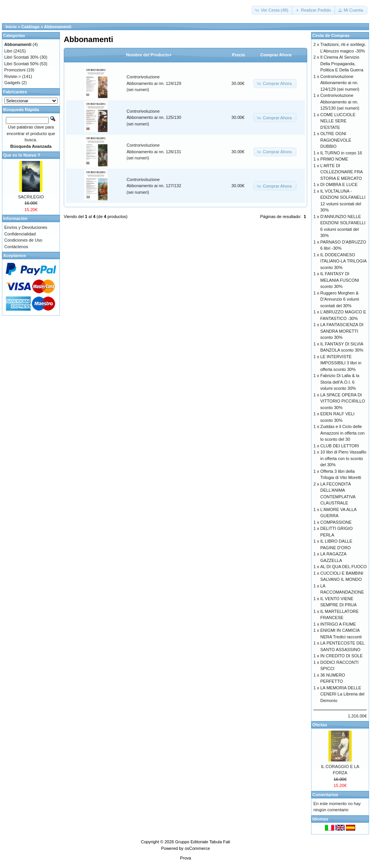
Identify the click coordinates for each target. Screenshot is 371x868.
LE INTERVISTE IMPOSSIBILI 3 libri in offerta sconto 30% (341, 363)
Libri (8, 51)
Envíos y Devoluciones (26, 227)
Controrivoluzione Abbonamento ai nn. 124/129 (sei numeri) (154, 83)
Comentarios (325, 795)
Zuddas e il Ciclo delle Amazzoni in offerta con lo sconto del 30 (343, 433)
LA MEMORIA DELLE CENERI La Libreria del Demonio (342, 694)
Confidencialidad (20, 234)
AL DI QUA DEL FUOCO (344, 567)
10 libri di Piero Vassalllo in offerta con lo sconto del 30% (343, 458)
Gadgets (12, 83)
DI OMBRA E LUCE (339, 184)
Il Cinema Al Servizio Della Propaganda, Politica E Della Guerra (342, 63)
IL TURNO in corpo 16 (341, 153)
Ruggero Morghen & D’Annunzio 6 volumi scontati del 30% (340, 299)
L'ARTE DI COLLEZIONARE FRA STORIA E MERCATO (341, 172)
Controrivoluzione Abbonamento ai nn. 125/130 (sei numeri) (154, 118)
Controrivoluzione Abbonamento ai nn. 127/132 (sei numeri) (154, 186)
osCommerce (197, 848)
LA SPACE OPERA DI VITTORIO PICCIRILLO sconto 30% (343, 401)
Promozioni (15, 70)
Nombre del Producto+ (149, 55)
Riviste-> (13, 76)
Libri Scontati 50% (21, 64)
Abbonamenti (58, 27)
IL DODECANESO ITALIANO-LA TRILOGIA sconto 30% (343, 261)
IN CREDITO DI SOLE (342, 656)
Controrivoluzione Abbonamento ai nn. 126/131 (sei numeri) (154, 151)
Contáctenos (16, 247)
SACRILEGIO (31, 197)
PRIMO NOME (334, 159)
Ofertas (320, 725)
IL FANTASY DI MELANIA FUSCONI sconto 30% (340, 280)
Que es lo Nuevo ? (22, 155)
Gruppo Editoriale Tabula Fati (203, 842)
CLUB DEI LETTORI (340, 446)
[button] (272, 10)
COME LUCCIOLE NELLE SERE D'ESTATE (338, 121)
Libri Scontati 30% (21, 57)
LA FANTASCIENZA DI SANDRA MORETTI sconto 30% (342, 331)
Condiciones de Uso (23, 240)
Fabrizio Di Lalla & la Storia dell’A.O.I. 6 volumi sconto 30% (340, 382)
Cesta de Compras (331, 36)
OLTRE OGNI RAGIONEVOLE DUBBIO (336, 140)
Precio (238, 55)
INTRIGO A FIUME (338, 624)
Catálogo (30, 27)
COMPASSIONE (336, 522)
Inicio (11, 27)
